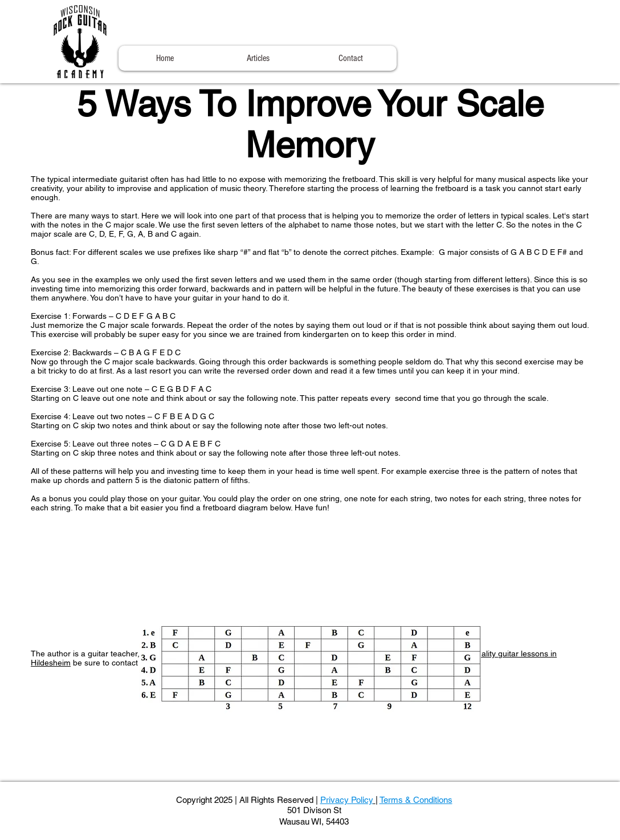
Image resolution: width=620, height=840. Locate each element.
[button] (258, 58)
